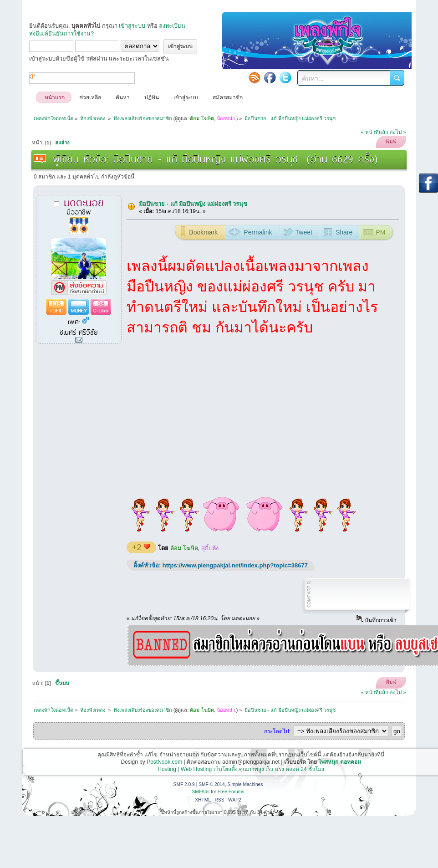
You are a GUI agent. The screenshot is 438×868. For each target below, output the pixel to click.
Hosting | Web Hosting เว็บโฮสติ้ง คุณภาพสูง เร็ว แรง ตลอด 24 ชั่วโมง (241, 769)
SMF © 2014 (212, 784)
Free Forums (231, 792)
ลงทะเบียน (172, 26)
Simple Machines (245, 784)
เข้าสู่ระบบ (132, 26)
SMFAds (201, 792)
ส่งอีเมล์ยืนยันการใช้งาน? (61, 33)
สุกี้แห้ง (210, 548)
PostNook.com (164, 762)
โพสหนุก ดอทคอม (339, 762)
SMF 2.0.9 (184, 784)
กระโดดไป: (277, 731)
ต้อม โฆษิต (184, 548)
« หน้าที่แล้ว (374, 132)
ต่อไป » (398, 132)
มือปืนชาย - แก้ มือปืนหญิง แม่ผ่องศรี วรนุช (193, 204)
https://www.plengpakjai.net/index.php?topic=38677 (235, 565)
